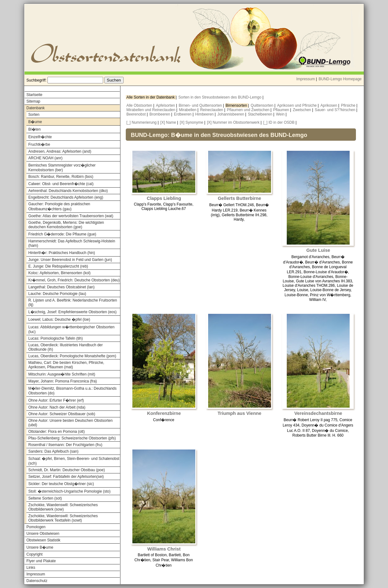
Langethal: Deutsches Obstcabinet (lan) (61, 287)
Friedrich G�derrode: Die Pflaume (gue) (62, 234)
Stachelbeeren (261, 114)
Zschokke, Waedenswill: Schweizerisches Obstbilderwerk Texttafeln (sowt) (63, 518)
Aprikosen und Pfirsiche (297, 105)
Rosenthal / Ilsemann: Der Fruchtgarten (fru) (65, 445)
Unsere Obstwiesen (43, 534)
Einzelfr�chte (40, 137)
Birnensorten (237, 105)
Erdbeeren (183, 114)
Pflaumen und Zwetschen (249, 110)
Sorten (34, 115)
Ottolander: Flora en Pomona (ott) (56, 432)
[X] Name (168, 122)
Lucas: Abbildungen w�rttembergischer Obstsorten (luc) (71, 329)
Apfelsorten (166, 105)
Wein (281, 114)
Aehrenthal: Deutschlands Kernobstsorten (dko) (68, 191)
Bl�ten (34, 129)
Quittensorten (262, 105)
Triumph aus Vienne (239, 413)
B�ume (35, 122)
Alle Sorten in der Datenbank (151, 97)
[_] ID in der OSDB (279, 122)
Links (31, 568)
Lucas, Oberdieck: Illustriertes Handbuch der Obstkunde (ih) (66, 347)
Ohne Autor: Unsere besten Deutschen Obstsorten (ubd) (70, 423)
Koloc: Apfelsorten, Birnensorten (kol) (59, 273)
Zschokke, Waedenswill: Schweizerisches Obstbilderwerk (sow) (63, 507)
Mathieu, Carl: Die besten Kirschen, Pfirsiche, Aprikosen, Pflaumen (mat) (66, 365)
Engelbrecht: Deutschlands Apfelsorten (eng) (66, 197)
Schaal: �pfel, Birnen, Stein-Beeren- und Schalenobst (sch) (74, 461)
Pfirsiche (349, 105)
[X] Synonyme (192, 122)
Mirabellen (188, 110)
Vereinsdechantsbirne (318, 413)
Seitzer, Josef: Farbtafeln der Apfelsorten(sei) (66, 477)
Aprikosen (329, 105)
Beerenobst (137, 114)
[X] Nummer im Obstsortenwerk (233, 122)
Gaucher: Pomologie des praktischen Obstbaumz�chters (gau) (59, 206)
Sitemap (33, 101)
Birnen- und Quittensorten (201, 105)
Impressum (305, 79)
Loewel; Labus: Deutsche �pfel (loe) (59, 319)
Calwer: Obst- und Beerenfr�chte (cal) (61, 184)
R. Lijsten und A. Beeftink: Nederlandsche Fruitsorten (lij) (73, 302)
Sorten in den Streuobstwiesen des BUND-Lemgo (220, 97)
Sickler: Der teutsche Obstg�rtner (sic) (61, 484)
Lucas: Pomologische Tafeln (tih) (55, 338)
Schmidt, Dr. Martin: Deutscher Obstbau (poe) (67, 470)
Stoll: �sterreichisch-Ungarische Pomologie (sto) (69, 491)
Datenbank (36, 108)
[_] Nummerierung (141, 122)
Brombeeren (160, 114)
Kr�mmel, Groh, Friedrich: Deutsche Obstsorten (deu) (74, 280)
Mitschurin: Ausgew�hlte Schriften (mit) (62, 374)
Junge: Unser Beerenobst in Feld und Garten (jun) (70, 260)
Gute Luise (318, 250)
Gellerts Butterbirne (240, 198)
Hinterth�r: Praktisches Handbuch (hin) (62, 253)
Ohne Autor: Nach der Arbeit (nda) (57, 407)
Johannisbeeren (231, 114)
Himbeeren (205, 114)
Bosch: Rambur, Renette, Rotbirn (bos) (61, 177)
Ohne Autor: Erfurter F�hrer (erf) (56, 400)
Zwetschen (302, 110)
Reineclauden (212, 110)
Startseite (34, 95)
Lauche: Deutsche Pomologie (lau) (57, 294)
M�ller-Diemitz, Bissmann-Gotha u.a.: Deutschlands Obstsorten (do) (72, 391)
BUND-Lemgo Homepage (340, 79)
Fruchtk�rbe (39, 144)
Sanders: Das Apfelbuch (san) (53, 451)
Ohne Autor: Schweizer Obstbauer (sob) (62, 414)
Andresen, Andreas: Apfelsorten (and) (60, 151)
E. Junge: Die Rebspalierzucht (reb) (58, 266)
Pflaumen (282, 110)
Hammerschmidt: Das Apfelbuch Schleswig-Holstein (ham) (72, 243)
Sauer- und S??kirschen (335, 110)
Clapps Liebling (164, 198)
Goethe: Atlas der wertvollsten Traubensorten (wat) (71, 216)
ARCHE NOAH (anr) (45, 158)
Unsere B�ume (40, 547)
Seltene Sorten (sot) (45, 498)
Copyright (34, 554)
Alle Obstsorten (140, 105)
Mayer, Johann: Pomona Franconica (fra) (63, 381)
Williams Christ (164, 549)
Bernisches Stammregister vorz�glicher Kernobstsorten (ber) (62, 168)
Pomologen (36, 527)
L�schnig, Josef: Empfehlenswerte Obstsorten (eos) (72, 312)
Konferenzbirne (164, 413)
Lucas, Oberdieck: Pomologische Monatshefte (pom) (72, 356)
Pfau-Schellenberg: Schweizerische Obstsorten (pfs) (72, 438)
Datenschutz (37, 581)
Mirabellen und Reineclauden (151, 110)
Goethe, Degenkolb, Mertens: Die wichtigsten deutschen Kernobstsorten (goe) (66, 225)
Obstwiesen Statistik (43, 540)
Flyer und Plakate (41, 561)
